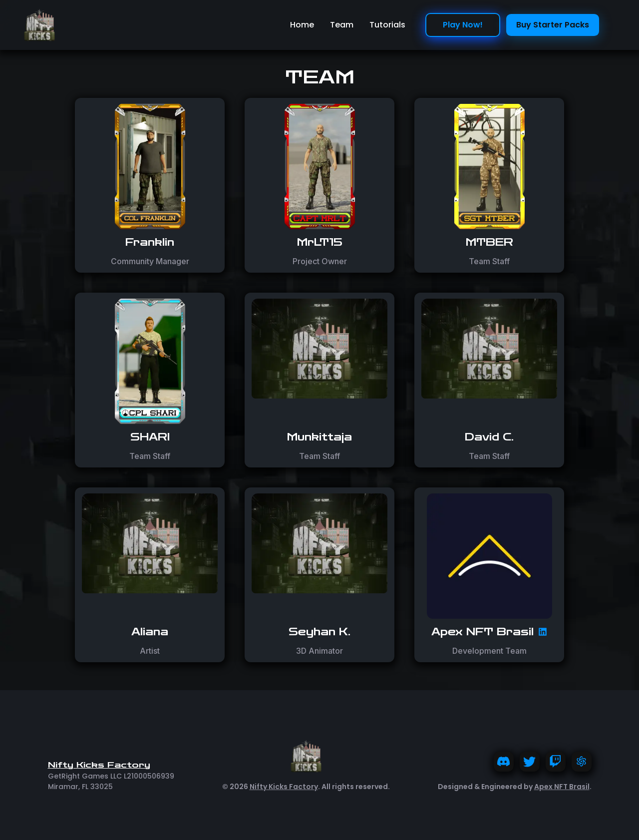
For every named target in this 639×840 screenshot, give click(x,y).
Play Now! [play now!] (463, 25)
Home (302, 25)
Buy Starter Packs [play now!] (553, 25)
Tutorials (387, 25)
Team (342, 25)
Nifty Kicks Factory (284, 787)
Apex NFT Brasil (562, 787)
